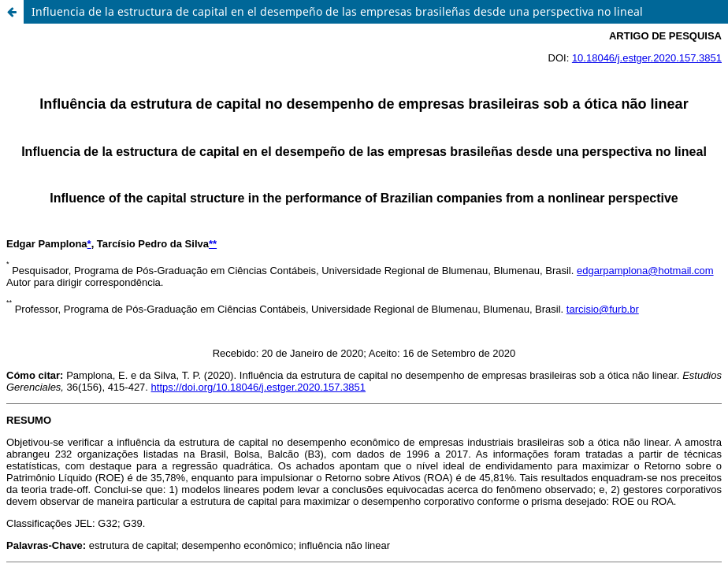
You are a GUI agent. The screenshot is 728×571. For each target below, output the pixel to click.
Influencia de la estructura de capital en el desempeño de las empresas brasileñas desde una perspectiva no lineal (337, 11)
